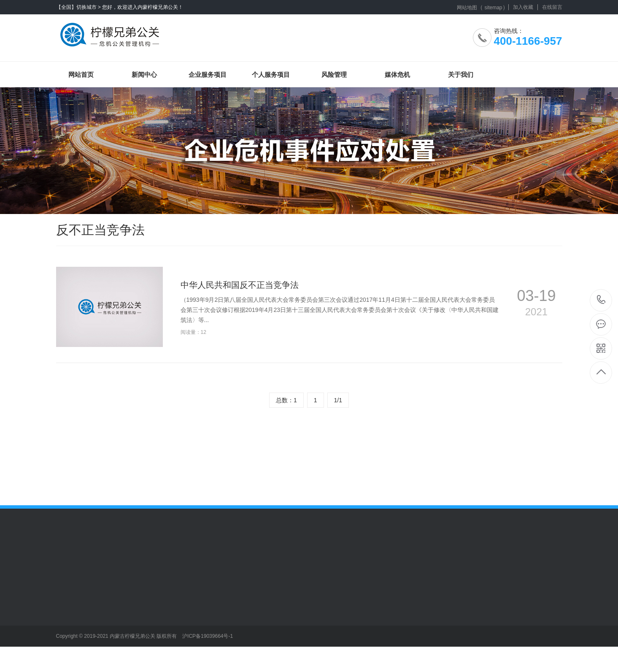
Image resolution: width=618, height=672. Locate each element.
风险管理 (334, 75)
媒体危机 (397, 75)
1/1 (338, 400)
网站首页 (81, 75)
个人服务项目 (271, 75)
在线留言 (552, 7)
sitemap (493, 8)
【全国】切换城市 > (78, 7)
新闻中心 (144, 75)
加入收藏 (523, 7)
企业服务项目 (208, 75)
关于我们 (461, 75)
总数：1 (286, 400)
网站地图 (467, 8)
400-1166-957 (601, 300)
